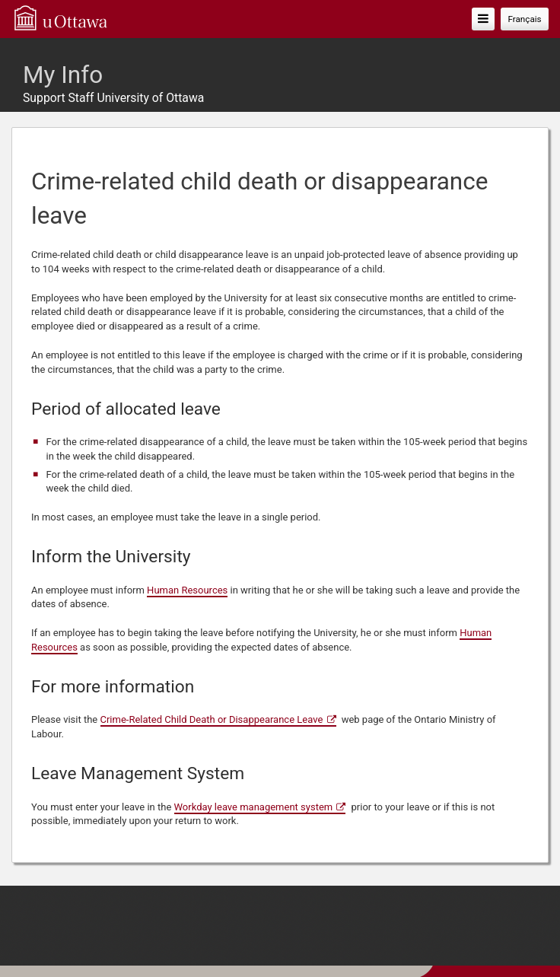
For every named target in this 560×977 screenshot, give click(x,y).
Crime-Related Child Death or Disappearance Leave (212, 719)
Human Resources (187, 590)
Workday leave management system (254, 807)
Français (524, 19)
